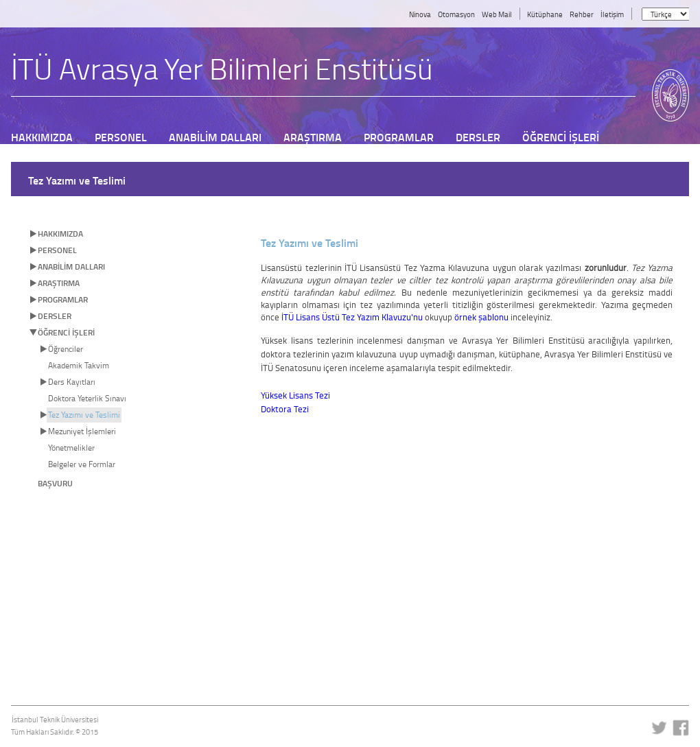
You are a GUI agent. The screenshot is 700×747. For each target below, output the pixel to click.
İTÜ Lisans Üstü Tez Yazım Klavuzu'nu (352, 317)
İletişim (612, 14)
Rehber (582, 14)
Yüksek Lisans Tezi (295, 395)
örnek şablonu (481, 317)
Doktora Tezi (285, 409)
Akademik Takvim (79, 365)
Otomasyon (456, 14)
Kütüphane (545, 14)
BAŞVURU (55, 483)
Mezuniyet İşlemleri (82, 431)
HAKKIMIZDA (60, 234)
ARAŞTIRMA (59, 283)
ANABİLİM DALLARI (71, 266)
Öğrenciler (66, 349)
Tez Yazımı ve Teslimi (84, 415)
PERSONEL (57, 250)
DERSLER (55, 316)
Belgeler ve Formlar (82, 464)
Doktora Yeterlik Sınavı (87, 398)
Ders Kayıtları (72, 382)
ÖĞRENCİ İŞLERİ (66, 332)
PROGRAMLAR (63, 299)
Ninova (420, 14)
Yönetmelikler (71, 448)
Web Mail (497, 14)
